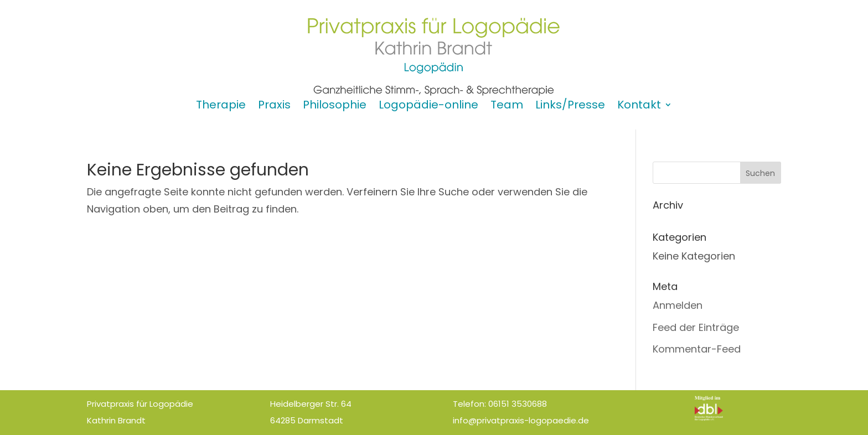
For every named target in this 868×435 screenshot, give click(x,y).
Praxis (274, 107)
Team (507, 107)
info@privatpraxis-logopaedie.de (521, 420)
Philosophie (335, 107)
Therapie (221, 107)
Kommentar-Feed (697, 349)
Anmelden (678, 305)
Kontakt (639, 107)
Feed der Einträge (696, 327)
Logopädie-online (428, 107)
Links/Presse (570, 107)
